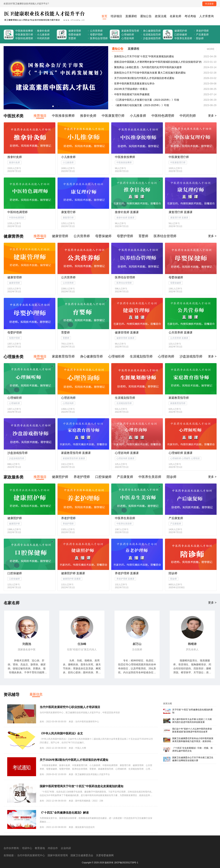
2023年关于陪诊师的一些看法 (130, 89)
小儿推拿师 (43, 35)
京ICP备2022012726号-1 (126, 863)
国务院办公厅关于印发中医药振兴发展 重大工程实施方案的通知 (149, 73)
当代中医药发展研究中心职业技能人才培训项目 (70, 707)
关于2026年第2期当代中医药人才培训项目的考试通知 (144, 78)
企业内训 (66, 848)
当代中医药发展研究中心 (31, 855)
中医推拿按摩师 (24, 31)
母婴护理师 (96, 35)
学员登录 (209, 4)
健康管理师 (75, 31)
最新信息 (36, 694)
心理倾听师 (128, 35)
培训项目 (116, 16)
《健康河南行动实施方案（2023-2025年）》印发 (141, 105)
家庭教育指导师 (130, 31)
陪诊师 (200, 38)
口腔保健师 (181, 35)
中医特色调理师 (24, 38)
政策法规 (161, 16)
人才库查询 (206, 16)
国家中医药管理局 (58, 855)
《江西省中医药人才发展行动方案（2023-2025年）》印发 (146, 100)
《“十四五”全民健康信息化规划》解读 (64, 813)
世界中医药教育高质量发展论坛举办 (134, 84)
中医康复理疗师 (24, 35)
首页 (104, 16)
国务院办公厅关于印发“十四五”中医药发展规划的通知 (144, 56)
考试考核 (190, 16)
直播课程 (131, 16)
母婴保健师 (75, 35)
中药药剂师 (43, 38)
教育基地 (40, 848)
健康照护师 (181, 31)
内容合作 (53, 848)
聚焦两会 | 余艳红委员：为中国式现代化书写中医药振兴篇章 (148, 67)
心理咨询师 (128, 38)
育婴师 (72, 38)
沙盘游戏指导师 (152, 38)
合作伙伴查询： (12, 848)
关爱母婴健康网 (105, 855)
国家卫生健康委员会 (82, 855)
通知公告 (146, 16)
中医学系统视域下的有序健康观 (131, 94)
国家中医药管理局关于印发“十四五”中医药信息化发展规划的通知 (82, 786)
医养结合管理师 (99, 38)
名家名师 (175, 16)
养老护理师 (202, 31)
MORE (211, 49)
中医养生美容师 (183, 38)
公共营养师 (96, 31)
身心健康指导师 (152, 31)
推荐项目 (40, 116)
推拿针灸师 (43, 31)
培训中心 (27, 848)
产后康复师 (202, 35)
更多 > (212, 116)
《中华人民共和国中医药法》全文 (61, 733)
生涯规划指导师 (152, 35)
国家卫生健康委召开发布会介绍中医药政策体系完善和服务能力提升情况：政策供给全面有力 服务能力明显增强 (193, 741)
